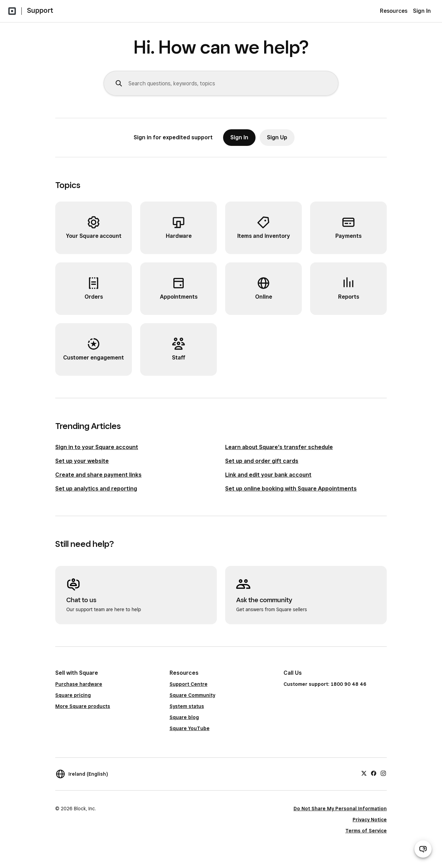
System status (187, 706)
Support (40, 10)
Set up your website (82, 461)
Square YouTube (190, 728)
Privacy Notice (370, 820)
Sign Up (277, 137)
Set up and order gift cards (262, 461)
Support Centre (189, 684)
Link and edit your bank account (268, 475)
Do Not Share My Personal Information (340, 809)
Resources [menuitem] (394, 11)
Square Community (192, 695)
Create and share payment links (98, 475)
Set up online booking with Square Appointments (291, 489)
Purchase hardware (79, 684)
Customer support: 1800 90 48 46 (325, 684)
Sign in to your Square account (97, 447)
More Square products (83, 706)
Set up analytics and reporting (96, 489)
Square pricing (73, 695)
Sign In (422, 11)
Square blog (184, 717)
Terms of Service (366, 831)
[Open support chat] (423, 849)
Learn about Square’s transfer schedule (279, 447)
